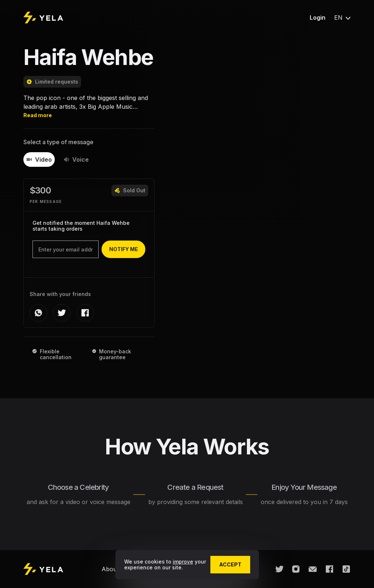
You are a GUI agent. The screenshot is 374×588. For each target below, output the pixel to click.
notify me (124, 249)
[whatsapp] (38, 313)
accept (230, 564)
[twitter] (62, 313)
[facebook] (85, 313)
